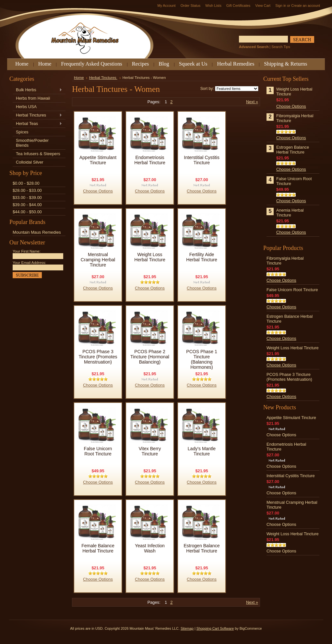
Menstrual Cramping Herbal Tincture (98, 260)
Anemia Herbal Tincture (290, 213)
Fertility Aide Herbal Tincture (202, 257)
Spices (22, 132)
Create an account (306, 6)
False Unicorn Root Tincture (98, 451)
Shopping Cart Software (215, 628)
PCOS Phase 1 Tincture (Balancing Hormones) (202, 359)
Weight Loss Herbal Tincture (150, 257)
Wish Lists (213, 6)
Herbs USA (26, 107)
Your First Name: (27, 251)
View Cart (263, 6)
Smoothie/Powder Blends (32, 143)
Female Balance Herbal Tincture (98, 548)
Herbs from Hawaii (33, 98)
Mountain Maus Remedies (37, 232)
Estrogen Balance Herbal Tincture (202, 548)
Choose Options (98, 191)
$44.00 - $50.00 (27, 212)
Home (79, 78)
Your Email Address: (29, 263)
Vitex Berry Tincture (150, 451)
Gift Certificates (238, 6)
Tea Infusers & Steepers (38, 154)
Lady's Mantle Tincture (202, 451)
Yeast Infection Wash (150, 548)
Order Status (191, 6)
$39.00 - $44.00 (27, 205)
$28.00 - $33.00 (27, 190)
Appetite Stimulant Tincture (98, 160)
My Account (166, 6)
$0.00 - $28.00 (26, 183)
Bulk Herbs (37, 90)
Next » (252, 102)
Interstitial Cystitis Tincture (202, 160)
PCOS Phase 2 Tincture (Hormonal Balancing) (150, 357)
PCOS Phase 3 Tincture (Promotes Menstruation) (98, 357)
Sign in (281, 6)
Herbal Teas (37, 124)
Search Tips (281, 47)
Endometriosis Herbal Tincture (150, 160)
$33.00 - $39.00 (27, 198)
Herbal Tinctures (37, 115)
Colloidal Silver (30, 162)
